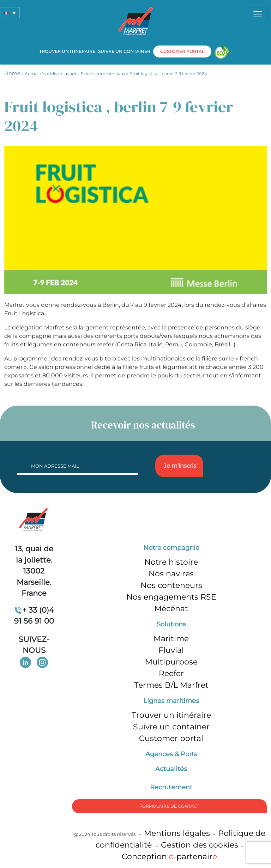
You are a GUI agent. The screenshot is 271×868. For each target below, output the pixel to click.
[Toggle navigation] (258, 14)
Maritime (171, 639)
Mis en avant (63, 74)
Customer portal (171, 738)
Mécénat (171, 609)
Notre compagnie (171, 548)
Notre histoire (171, 562)
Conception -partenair (169, 857)
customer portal (182, 51)
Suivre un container (124, 51)
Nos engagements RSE (171, 597)
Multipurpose (171, 662)
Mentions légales (177, 833)
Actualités (35, 74)
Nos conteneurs (171, 585)
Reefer (171, 673)
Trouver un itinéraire (171, 715)
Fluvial (171, 650)
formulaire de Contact (169, 806)
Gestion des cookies (200, 845)
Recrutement (171, 787)
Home (12, 73)
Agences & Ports (171, 754)
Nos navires (171, 574)
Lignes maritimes (171, 701)
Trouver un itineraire (67, 51)
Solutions (171, 624)
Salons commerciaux (103, 74)
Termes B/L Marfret (171, 685)
